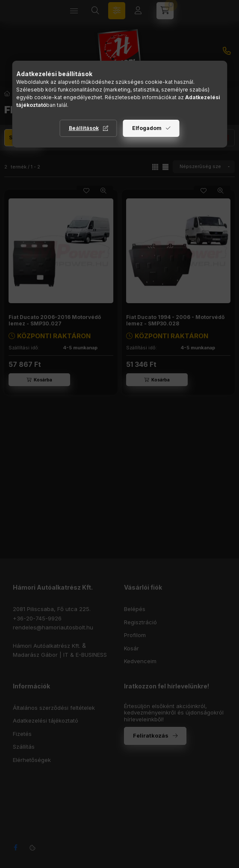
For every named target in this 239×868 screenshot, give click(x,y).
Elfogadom (147, 128)
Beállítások (84, 128)
